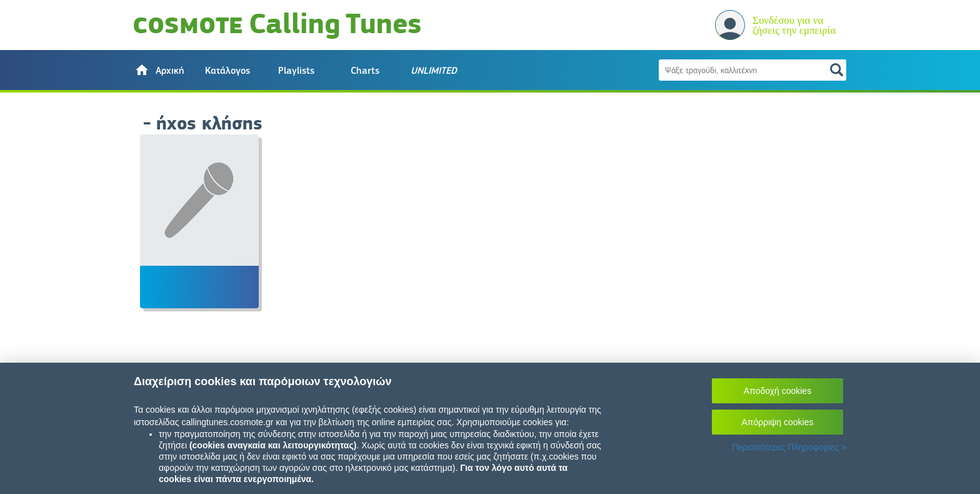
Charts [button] (365, 71)
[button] (159, 70)
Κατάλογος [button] (227, 71)
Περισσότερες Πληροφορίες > (789, 447)
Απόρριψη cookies (778, 422)
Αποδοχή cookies (777, 391)
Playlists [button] (296, 71)
